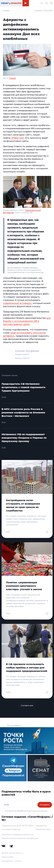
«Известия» (17, 138)
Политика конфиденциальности (17, 834)
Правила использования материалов (20, 838)
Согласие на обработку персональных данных (26, 811)
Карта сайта (7, 857)
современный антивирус (17, 303)
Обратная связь (43, 829)
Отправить (45, 805)
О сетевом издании (11, 829)
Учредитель (41, 826)
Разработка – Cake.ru (12, 861)
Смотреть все (27, 705)
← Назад (6, 10)
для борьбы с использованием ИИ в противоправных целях (27, 321)
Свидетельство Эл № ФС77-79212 (17, 826)
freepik (12, 78)
